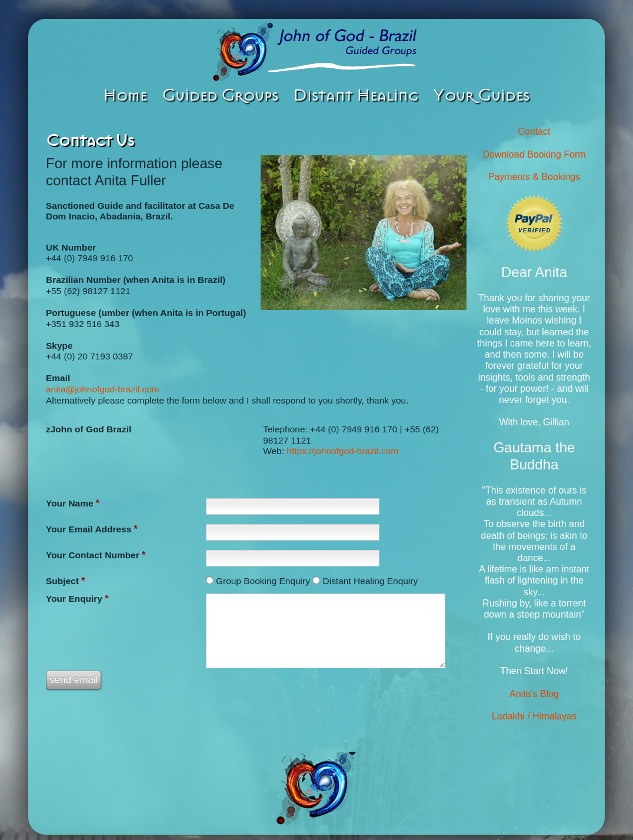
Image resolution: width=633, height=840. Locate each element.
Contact (534, 131)
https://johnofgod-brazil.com (342, 451)
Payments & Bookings (534, 177)
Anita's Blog (534, 694)
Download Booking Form (534, 154)
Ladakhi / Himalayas (534, 716)
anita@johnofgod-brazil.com (103, 389)
